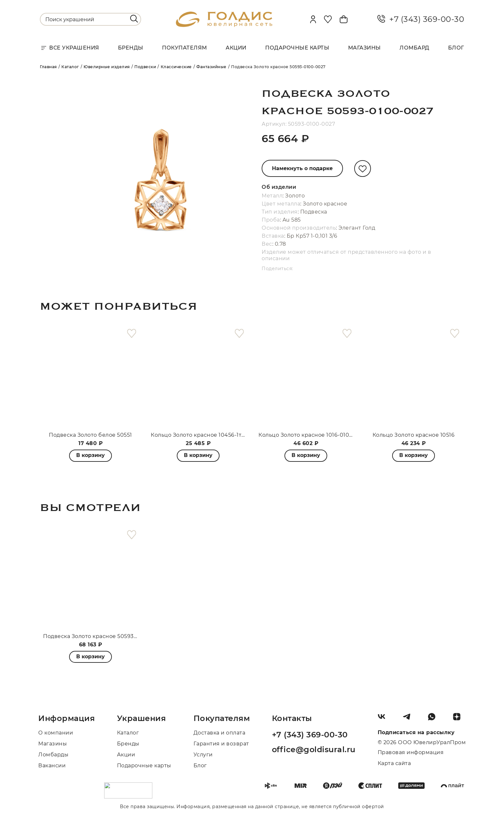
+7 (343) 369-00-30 (421, 19)
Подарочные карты (297, 48)
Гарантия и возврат (221, 744)
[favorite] (132, 334)
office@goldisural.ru (314, 749)
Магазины (364, 48)
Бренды (131, 48)
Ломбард (414, 48)
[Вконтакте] (384, 719)
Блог (456, 48)
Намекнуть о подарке (302, 168)
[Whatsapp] (434, 719)
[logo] (224, 25)
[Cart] (344, 19)
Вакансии (52, 766)
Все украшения (70, 48)
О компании (56, 733)
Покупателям (184, 48)
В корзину (198, 455)
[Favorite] (328, 19)
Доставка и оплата (220, 733)
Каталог (128, 733)
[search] (134, 19)
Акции (236, 48)
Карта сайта (394, 763)
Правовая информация (411, 752)
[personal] (313, 19)
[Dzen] (459, 719)
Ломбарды (53, 755)
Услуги (203, 755)
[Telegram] (409, 719)
